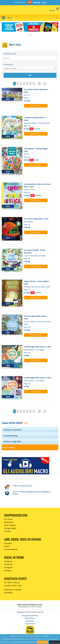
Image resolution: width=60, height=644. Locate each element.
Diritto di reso (30, 618)
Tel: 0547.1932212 (12, 582)
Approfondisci (36, 106)
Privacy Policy (42, 642)
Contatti (7, 531)
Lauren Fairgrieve (30, 256)
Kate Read (42, 256)
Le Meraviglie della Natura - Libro (38, 347)
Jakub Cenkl (46, 287)
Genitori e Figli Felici (12, 441)
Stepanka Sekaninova (32, 287)
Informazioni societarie (30, 615)
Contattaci (8, 592)
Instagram (8, 567)
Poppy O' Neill (29, 190)
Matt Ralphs (28, 222)
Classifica (8, 543)
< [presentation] (29, 35)
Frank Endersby (44, 123)
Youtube (8, 570)
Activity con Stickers (12, 430)
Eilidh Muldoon (30, 350)
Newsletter (9, 522)
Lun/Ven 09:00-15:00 (13, 586)
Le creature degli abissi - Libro (36, 219)
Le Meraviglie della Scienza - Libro (38, 378)
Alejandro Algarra (30, 123)
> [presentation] (31, 35)
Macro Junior (9, 447)
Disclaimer (30, 621)
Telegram (8, 561)
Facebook (8, 564)
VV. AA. (26, 154)
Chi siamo (8, 519)
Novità (7, 546)
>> (45, 84)
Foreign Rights (10, 528)
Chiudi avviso (54, 642)
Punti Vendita (10, 525)
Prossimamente (11, 549)
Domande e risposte (13, 590)
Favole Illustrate (11, 436)
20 (39, 84)
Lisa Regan (40, 350)
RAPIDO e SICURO (26, 486)
